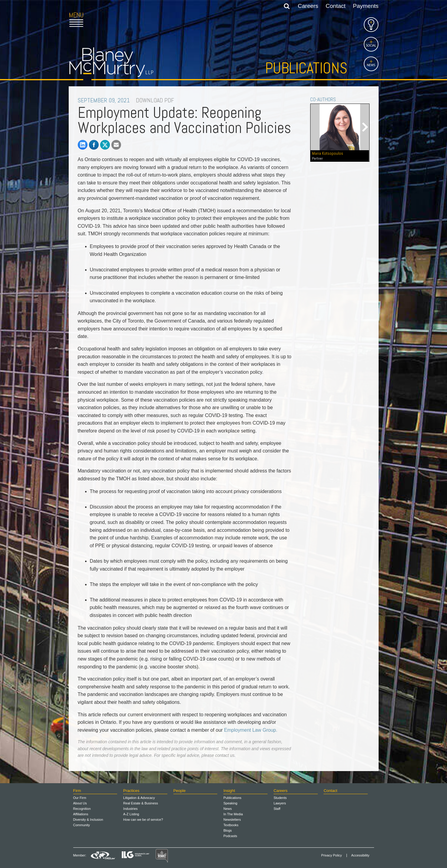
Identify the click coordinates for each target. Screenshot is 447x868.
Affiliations (81, 814)
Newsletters (232, 820)
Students (280, 798)
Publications (306, 68)
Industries (130, 809)
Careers (308, 6)
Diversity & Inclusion (88, 820)
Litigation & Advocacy (139, 798)
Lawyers (280, 803)
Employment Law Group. (251, 730)
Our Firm (80, 798)
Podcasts (230, 836)
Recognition (82, 809)
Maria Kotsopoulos (340, 156)
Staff (277, 809)
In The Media (233, 814)
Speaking (230, 803)
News (228, 809)
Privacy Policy (331, 855)
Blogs (228, 830)
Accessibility (360, 855)
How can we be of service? (143, 820)
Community (82, 825)
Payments (366, 6)
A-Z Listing (131, 814)
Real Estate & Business (141, 803)
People (179, 791)
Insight (229, 791)
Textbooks (231, 825)
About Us (80, 803)
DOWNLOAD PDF (155, 100)
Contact (335, 6)
